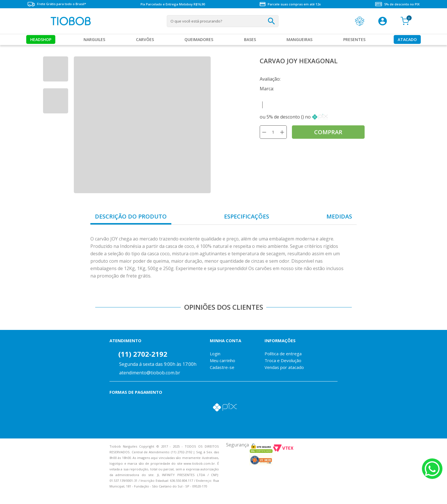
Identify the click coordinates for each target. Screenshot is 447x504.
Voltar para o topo (9, 495)
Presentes (354, 39)
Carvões (145, 39)
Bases (250, 39)
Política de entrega (283, 354)
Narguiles (94, 39)
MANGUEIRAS (299, 39)
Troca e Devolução (283, 360)
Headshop (41, 39)
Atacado (407, 39)
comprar (328, 132)
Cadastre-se (222, 367)
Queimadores (199, 39)
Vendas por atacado (284, 367)
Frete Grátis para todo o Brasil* (57, 4)
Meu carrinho (223, 360)
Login (215, 354)
